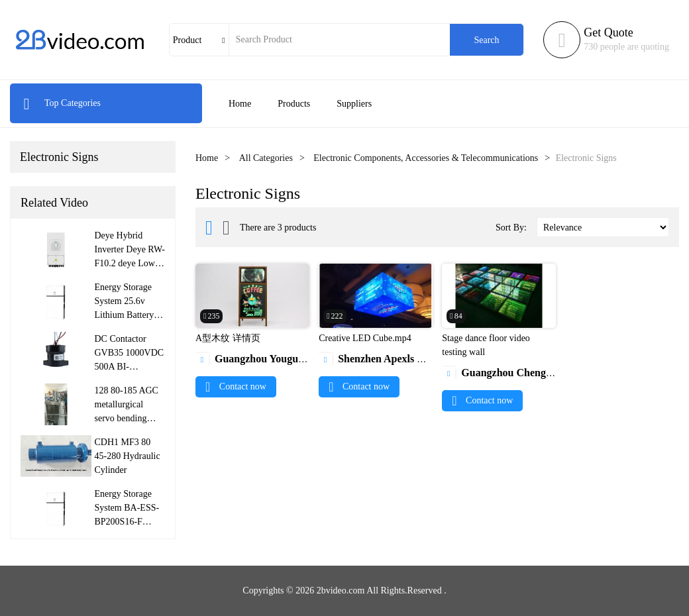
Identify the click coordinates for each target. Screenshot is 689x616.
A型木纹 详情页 (228, 338)
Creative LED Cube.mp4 (365, 338)
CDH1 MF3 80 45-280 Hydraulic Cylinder (128, 456)
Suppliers (354, 104)
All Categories (266, 158)
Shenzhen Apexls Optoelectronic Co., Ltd (421, 359)
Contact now (236, 386)
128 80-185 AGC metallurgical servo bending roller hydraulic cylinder (127, 418)
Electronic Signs (59, 157)
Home (240, 104)
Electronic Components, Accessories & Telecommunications (426, 158)
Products (294, 104)
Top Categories (62, 103)
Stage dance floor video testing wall (486, 345)
